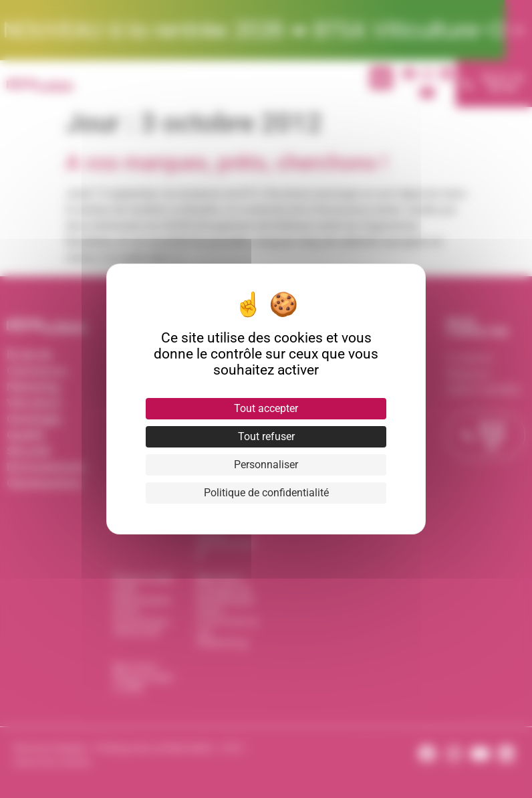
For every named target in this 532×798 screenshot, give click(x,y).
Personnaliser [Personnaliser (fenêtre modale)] (266, 465)
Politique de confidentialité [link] (266, 493)
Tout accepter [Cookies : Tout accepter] (266, 408)
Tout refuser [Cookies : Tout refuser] (266, 436)
